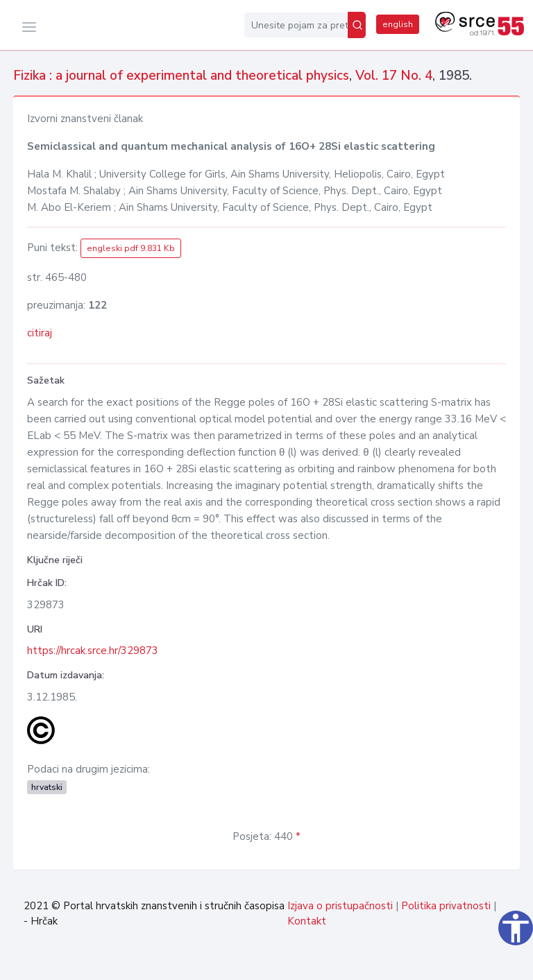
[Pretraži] (357, 25)
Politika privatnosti (446, 906)
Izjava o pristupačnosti (340, 906)
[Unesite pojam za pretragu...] (296, 25)
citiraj (40, 333)
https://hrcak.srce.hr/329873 (93, 651)
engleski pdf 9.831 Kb (131, 248)
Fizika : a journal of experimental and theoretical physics (181, 76)
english (398, 24)
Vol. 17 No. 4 (394, 76)
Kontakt (307, 921)
